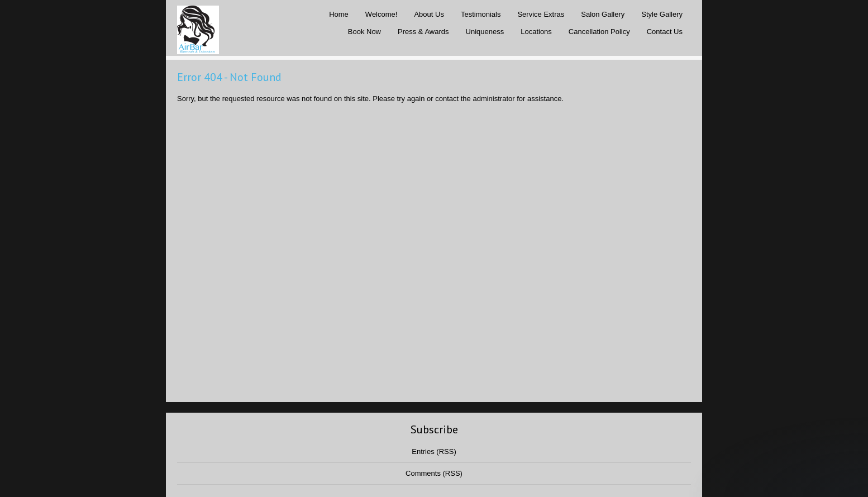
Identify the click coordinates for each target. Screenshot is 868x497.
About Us (429, 14)
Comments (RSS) (434, 473)
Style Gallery (662, 14)
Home (339, 14)
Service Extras (541, 14)
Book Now (364, 32)
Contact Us (665, 32)
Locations (536, 32)
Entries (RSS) (434, 451)
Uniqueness (485, 32)
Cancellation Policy (599, 32)
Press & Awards (423, 32)
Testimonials (481, 14)
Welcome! (381, 14)
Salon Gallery (603, 14)
